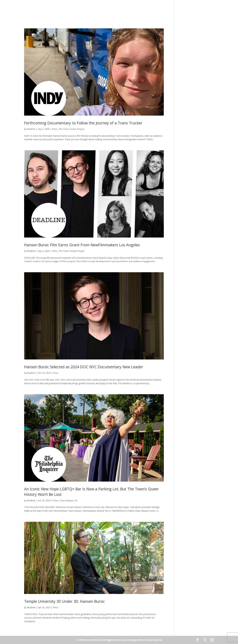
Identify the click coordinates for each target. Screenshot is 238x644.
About (79, 11)
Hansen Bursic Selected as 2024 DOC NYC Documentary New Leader (84, 367)
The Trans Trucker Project (71, 129)
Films (90, 11)
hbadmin (31, 129)
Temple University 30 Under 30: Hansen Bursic (65, 601)
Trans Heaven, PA (68, 500)
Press (144, 11)
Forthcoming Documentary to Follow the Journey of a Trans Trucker (83, 123)
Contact (157, 11)
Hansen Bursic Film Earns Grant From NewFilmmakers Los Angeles (82, 245)
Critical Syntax (153, 640)
